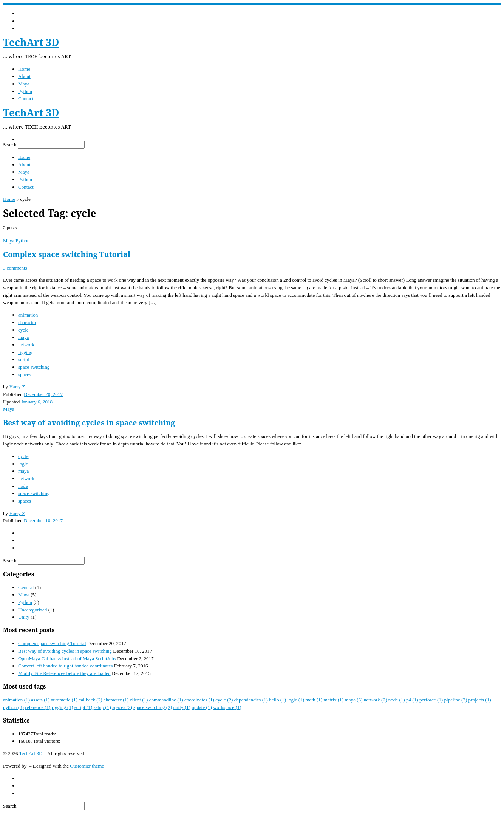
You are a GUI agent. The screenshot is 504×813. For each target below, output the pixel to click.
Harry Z (17, 387)
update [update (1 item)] (202, 707)
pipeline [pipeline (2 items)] (455, 700)
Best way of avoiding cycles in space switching (89, 423)
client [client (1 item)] (139, 700)
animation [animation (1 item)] (16, 700)
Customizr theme (87, 766)
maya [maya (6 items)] (354, 700)
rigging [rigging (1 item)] (62, 707)
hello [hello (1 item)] (278, 700)
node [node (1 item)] (397, 700)
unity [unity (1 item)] (182, 707)
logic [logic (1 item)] (296, 700)
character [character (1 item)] (116, 700)
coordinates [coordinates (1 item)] (199, 700)
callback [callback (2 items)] (90, 700)
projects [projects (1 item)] (480, 700)
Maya (24, 595)
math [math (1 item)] (314, 700)
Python (25, 602)
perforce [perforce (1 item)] (431, 700)
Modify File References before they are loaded (64, 673)
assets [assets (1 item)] (40, 700)
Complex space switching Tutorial (67, 254)
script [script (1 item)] (83, 707)
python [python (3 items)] (13, 707)
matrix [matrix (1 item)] (333, 700)
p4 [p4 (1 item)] (412, 700)
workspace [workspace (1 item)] (227, 707)
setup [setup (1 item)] (102, 707)
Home (9, 199)
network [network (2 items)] (376, 700)
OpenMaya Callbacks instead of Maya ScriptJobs (67, 659)
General (26, 587)
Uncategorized (32, 610)
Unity (24, 617)
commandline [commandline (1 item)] (166, 700)
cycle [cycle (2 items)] (224, 700)
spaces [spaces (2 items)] (122, 707)
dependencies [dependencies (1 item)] (251, 700)
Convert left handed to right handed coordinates (65, 666)
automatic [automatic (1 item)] (64, 700)
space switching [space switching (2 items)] (153, 707)
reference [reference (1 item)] (38, 707)
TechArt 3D (31, 753)
